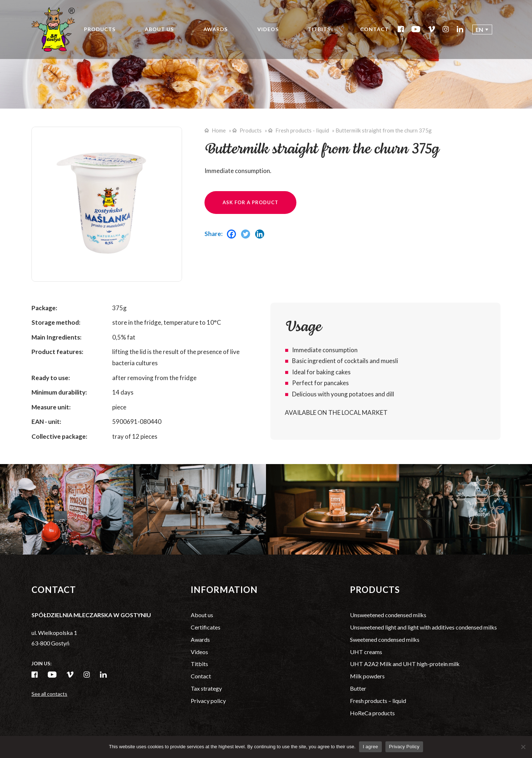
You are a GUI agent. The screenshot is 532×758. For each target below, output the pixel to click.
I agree (370, 747)
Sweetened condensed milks (385, 639)
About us (159, 29)
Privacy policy (208, 701)
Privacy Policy (404, 747)
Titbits (319, 29)
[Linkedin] (261, 237)
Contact (374, 29)
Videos (268, 29)
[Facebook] (233, 237)
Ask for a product (250, 202)
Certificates (206, 627)
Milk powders (367, 676)
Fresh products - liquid (302, 130)
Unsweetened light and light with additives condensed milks (423, 627)
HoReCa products (372, 713)
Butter (358, 688)
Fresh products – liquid (378, 701)
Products (100, 29)
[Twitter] (247, 237)
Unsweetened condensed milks (388, 615)
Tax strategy (206, 688)
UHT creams (366, 652)
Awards (216, 29)
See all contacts (49, 694)
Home (219, 130)
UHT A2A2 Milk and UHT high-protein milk (405, 664)
